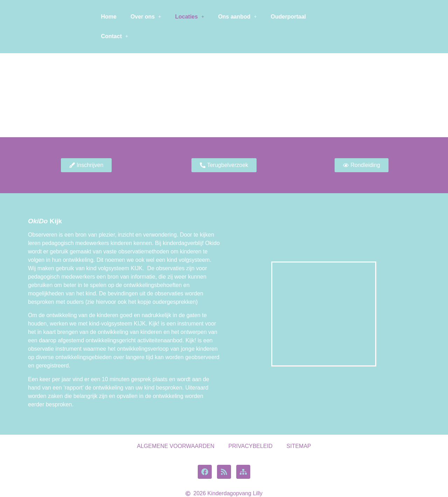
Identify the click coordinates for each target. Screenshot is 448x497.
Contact (114, 36)
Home (108, 17)
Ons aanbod (237, 17)
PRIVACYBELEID (251, 446)
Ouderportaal (288, 17)
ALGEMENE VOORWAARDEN (176, 446)
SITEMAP (299, 446)
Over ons (146, 17)
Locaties (190, 17)
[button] (146, 17)
